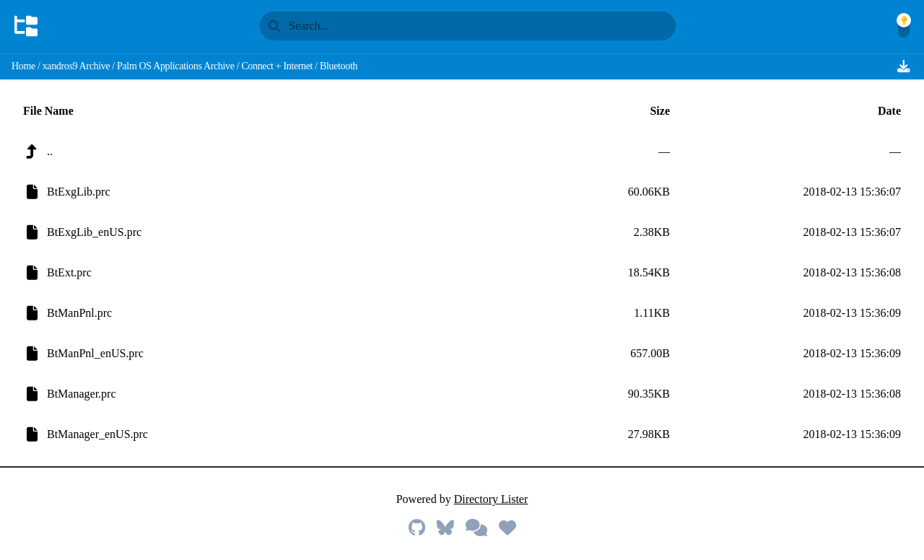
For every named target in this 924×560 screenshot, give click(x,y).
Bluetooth (339, 66)
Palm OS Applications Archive (175, 66)
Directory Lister (491, 499)
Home (23, 66)
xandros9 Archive (77, 66)
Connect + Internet (277, 66)
